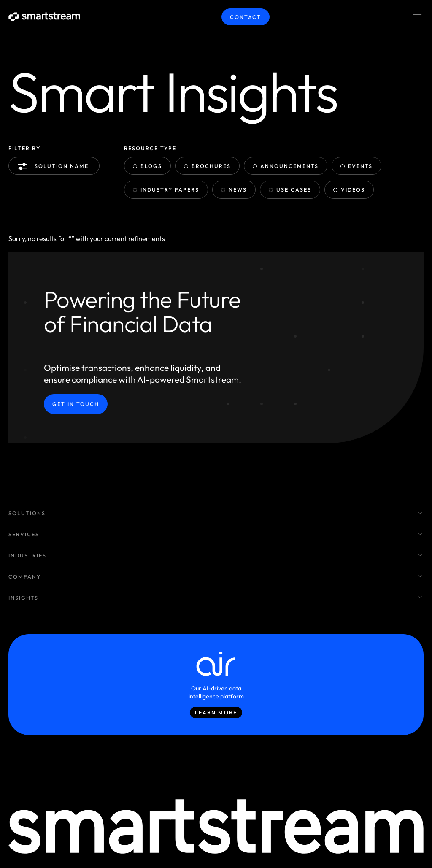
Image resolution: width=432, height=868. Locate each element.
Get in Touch (76, 405)
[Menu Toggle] (417, 17)
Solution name (55, 166)
